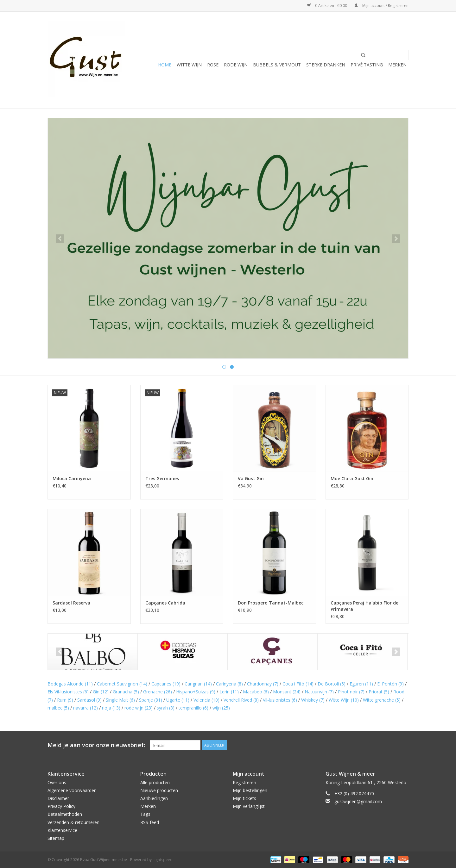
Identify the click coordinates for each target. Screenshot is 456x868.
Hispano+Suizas (196, 692)
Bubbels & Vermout (277, 65)
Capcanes (166, 684)
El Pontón (390, 684)
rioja (111, 708)
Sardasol (89, 700)
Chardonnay (263, 684)
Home (165, 65)
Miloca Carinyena (72, 478)
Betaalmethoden (65, 814)
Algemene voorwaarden (72, 790)
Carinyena (229, 684)
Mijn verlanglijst (249, 806)
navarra (85, 708)
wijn (221, 708)
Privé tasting (367, 65)
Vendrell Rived (241, 700)
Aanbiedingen (154, 798)
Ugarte (178, 700)
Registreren (244, 782)
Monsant (287, 692)
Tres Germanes (162, 478)
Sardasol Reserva (71, 603)
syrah (166, 708)
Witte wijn (189, 65)
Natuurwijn (319, 692)
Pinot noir (351, 692)
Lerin (229, 692)
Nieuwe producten (159, 790)
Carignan (198, 684)
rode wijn (139, 708)
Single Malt (120, 700)
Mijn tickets (244, 798)
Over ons (57, 782)
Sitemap (56, 838)
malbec (58, 708)
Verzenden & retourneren (73, 822)
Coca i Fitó (298, 684)
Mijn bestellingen (250, 790)
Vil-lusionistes (280, 700)
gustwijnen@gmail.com (358, 801)
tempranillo (193, 708)
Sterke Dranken (326, 65)
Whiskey (313, 700)
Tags (145, 814)
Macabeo (256, 692)
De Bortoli (332, 684)
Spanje (151, 700)
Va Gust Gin (251, 478)
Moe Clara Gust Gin (352, 478)
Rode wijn (236, 65)
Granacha (126, 692)
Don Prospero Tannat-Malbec (271, 603)
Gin (101, 692)
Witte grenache (382, 700)
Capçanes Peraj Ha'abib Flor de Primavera (364, 606)
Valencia (206, 700)
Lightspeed (163, 860)
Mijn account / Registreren (381, 6)
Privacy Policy (61, 806)
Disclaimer (58, 798)
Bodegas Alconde (70, 684)
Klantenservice (62, 830)
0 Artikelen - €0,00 (328, 6)
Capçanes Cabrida (165, 603)
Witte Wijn (344, 700)
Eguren (361, 684)
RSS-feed (150, 822)
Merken (397, 65)
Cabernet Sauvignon (122, 684)
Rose (213, 65)
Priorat (379, 692)
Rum (65, 700)
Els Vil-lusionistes (68, 692)
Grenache (158, 692)
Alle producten (155, 782)
